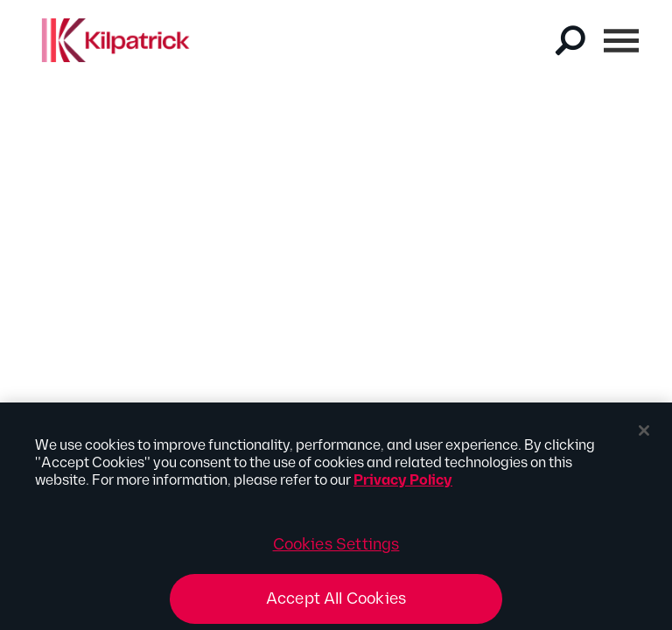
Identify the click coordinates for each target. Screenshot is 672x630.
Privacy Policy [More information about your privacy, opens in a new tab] (403, 490)
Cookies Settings (336, 554)
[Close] (644, 440)
